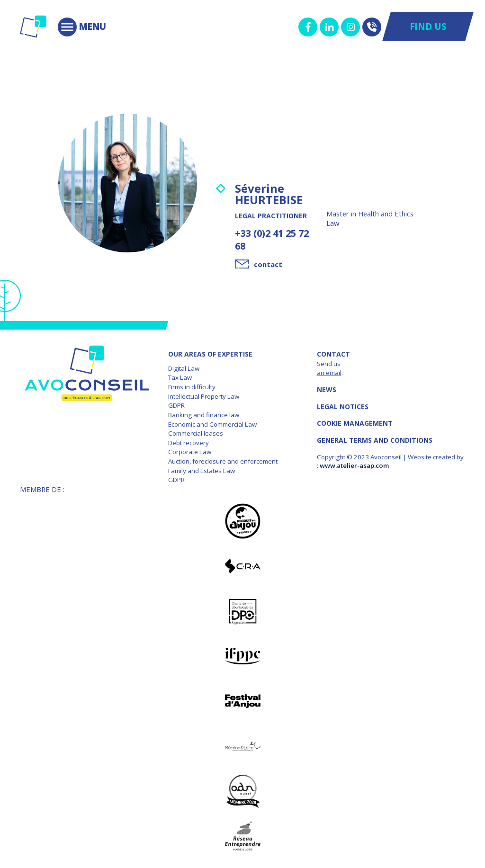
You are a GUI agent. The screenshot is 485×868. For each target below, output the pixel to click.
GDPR (176, 405)
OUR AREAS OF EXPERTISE (210, 354)
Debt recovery (189, 443)
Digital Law (184, 368)
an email (329, 373)
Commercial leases (196, 433)
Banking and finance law (204, 415)
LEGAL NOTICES (343, 407)
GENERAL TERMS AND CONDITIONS (375, 440)
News (327, 389)
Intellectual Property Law (204, 396)
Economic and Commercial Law (212, 424)
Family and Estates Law (202, 471)
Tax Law (180, 377)
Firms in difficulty (192, 387)
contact (268, 264)
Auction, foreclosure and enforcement (223, 461)
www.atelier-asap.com (354, 465)
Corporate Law (190, 452)
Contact (333, 354)
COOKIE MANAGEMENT (355, 423)
